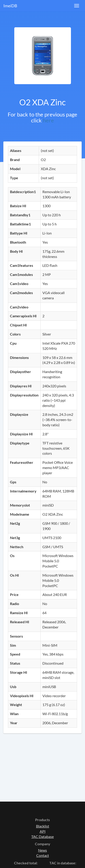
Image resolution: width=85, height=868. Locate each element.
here (48, 120)
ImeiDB (10, 6)
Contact (43, 855)
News (42, 850)
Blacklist (43, 826)
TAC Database (42, 836)
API (43, 831)
